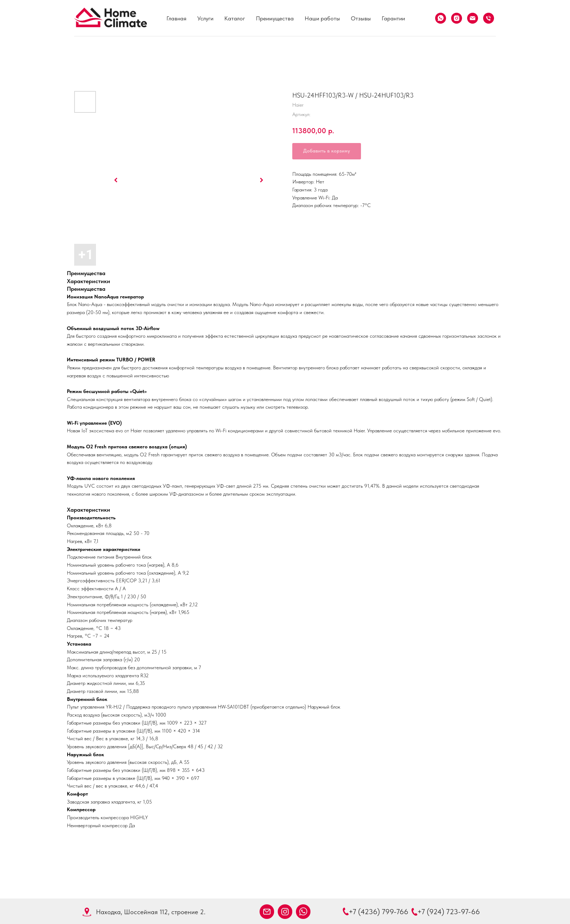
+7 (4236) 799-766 (378, 912)
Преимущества (275, 18)
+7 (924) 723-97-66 (449, 912)
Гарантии (393, 18)
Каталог (235, 18)
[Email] (473, 18)
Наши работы (322, 18)
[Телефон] (489, 18)
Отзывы (361, 18)
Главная (176, 18)
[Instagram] (457, 18)
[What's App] (441, 18)
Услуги (205, 18)
